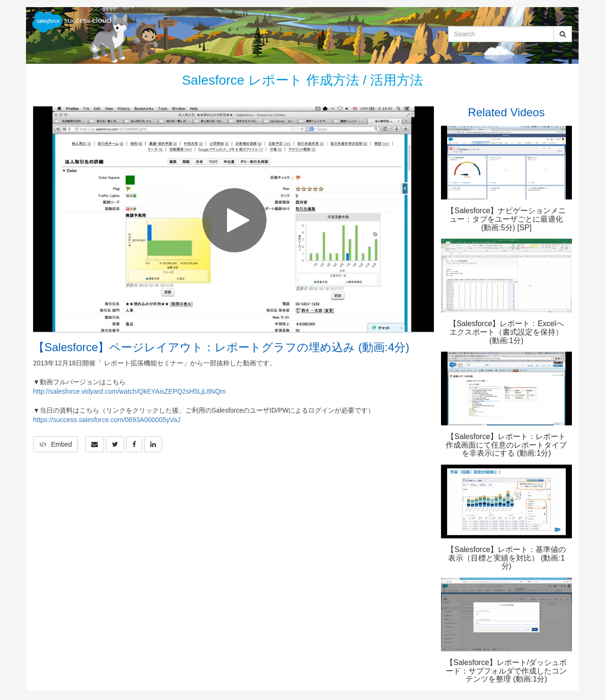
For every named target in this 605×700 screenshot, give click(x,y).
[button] (95, 444)
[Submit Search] (563, 34)
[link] (115, 444)
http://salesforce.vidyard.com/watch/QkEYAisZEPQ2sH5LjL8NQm (129, 391)
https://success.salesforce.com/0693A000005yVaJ (107, 420)
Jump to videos (0, 0)
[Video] (233, 219)
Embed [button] (56, 444)
